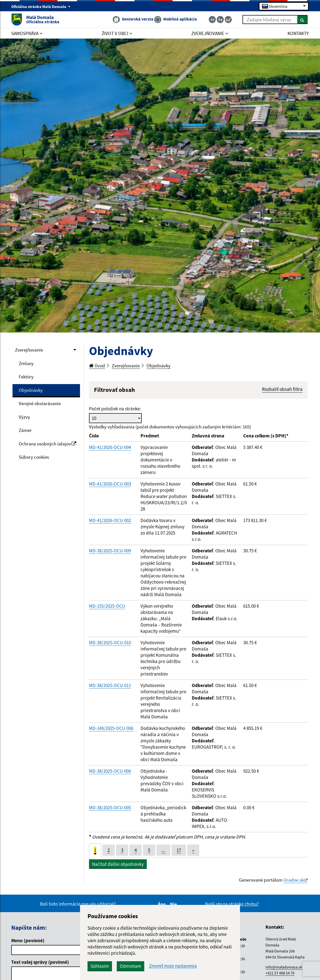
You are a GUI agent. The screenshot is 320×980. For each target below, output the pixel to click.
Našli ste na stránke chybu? (232, 904)
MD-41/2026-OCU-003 (110, 484)
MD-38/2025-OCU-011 (110, 685)
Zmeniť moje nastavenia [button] (173, 966)
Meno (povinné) (28, 940)
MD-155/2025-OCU (107, 606)
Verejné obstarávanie (40, 403)
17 (179, 850)
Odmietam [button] (130, 966)
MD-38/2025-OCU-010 (110, 642)
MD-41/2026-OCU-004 (110, 447)
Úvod (97, 366)
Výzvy (24, 417)
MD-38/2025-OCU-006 (110, 771)
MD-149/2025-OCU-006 (111, 728)
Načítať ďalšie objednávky (118, 864)
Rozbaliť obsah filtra (282, 389)
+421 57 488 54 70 (280, 973)
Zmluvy (26, 363)
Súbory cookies (34, 457)
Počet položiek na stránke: (115, 409)
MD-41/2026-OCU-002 (110, 520)
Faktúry (26, 377)
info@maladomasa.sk (284, 967)
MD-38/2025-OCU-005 (110, 807)
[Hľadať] (302, 20)
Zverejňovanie (29, 350)
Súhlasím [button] (100, 966)
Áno (163, 904)
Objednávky (31, 390)
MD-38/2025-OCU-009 (110, 551)
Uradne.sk (294, 880)
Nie (174, 904)
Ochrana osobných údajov (47, 444)
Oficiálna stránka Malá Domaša (41, 7)
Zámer (25, 430)
